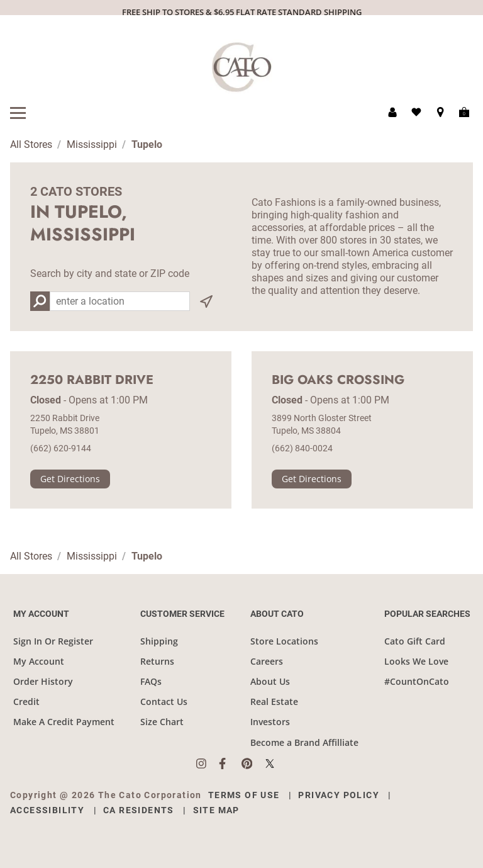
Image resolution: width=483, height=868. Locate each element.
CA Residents (139, 810)
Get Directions (70, 479)
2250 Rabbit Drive (92, 380)
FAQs (151, 681)
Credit (26, 702)
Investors (270, 722)
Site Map (216, 810)
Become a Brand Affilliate (304, 742)
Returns (157, 661)
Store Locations (284, 641)
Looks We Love (416, 661)
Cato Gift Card (415, 641)
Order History (43, 681)
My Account (39, 661)
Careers (267, 661)
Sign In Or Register (53, 641)
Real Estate (274, 702)
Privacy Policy (339, 795)
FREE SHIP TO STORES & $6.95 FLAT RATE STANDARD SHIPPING (242, 12)
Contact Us (164, 702)
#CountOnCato (417, 681)
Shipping (159, 641)
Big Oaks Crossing (338, 380)
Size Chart (162, 722)
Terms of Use (244, 795)
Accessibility (47, 810)
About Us (270, 681)
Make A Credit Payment (64, 722)
